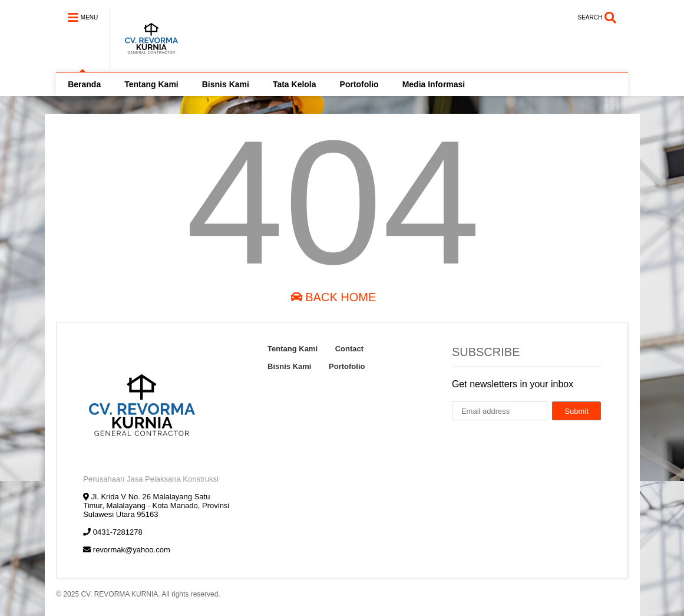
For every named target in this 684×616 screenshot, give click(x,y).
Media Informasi (434, 84)
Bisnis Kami (226, 84)
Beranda (84, 84)
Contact (349, 349)
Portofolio (359, 84)
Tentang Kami (151, 84)
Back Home (333, 297)
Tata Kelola (295, 84)
